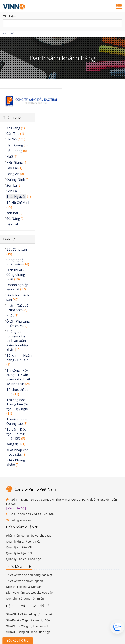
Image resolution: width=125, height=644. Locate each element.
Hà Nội (12, 139)
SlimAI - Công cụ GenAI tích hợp (28, 632)
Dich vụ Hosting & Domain (24, 587)
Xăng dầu (14, 444)
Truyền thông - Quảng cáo (18, 421)
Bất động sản (17, 249)
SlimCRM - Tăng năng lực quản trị (29, 614)
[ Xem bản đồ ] (16, 508)
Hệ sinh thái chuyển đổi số (28, 606)
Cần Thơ (13, 134)
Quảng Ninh (16, 179)
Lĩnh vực (10, 239)
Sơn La (12, 185)
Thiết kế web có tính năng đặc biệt (29, 575)
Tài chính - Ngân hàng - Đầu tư (19, 358)
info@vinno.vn (21, 520)
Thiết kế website (19, 566)
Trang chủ (9, 34)
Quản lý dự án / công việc (23, 541)
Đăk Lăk (13, 224)
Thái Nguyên (16, 197)
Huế (10, 157)
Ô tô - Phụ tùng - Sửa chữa (18, 324)
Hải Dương (15, 145)
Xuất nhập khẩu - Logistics (18, 452)
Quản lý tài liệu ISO (19, 553)
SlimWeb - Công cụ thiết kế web (28, 626)
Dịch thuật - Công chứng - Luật (17, 275)
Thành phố (12, 117)
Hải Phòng (14, 151)
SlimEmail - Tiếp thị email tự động (29, 620)
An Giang (13, 128)
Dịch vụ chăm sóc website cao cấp (29, 593)
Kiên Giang (15, 162)
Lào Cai (12, 168)
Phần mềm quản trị (22, 527)
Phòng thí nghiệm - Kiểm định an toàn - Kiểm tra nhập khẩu (17, 341)
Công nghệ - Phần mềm (16, 262)
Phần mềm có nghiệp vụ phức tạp (29, 536)
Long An (13, 174)
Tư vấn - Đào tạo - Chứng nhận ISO (16, 434)
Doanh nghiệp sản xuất (17, 287)
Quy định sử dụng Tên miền (25, 598)
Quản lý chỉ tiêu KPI (19, 547)
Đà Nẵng (13, 219)
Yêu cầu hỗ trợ (18, 640)
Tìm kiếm (9, 16)
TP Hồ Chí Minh (18, 203)
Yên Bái (12, 213)
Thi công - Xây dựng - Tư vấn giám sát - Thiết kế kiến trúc (18, 377)
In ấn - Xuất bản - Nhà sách (18, 308)
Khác (10, 316)
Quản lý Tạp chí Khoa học (23, 559)
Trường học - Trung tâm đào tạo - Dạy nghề (18, 404)
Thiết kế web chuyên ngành (24, 581)
